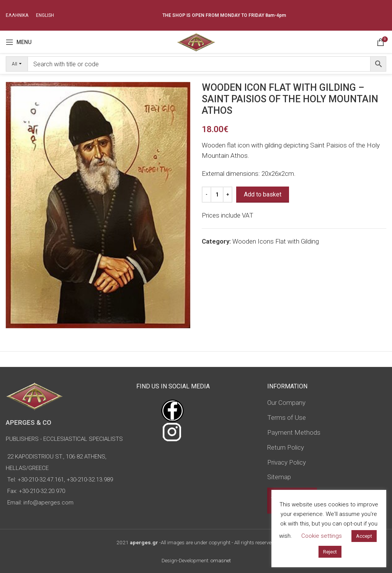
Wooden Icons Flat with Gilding (276, 241)
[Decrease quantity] (207, 195)
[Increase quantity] (228, 195)
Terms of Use (287, 417)
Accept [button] (364, 536)
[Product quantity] (217, 195)
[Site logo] (196, 41)
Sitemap (279, 477)
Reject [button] (330, 552)
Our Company (286, 403)
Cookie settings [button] (322, 536)
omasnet (221, 560)
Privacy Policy (287, 462)
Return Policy (286, 447)
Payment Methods (294, 432)
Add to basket (263, 194)
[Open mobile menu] (19, 42)
